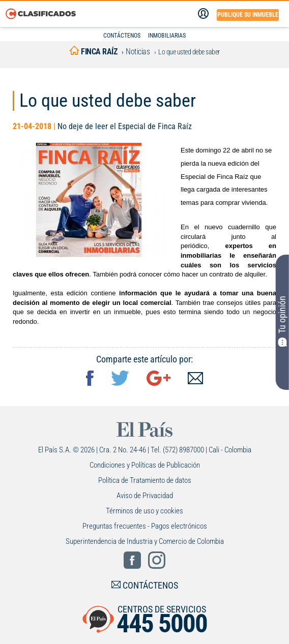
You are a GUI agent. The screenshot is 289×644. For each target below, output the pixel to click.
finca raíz (93, 52)
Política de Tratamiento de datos (145, 480)
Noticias (138, 52)
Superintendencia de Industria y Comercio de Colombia (145, 541)
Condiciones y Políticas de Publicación (145, 465)
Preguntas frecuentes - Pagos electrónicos (145, 526)
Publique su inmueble (248, 15)
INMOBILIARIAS (167, 36)
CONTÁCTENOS (122, 36)
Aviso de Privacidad (145, 496)
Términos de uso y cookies (144, 511)
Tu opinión (282, 321)
